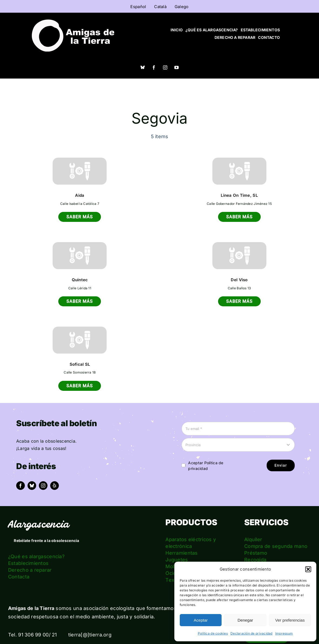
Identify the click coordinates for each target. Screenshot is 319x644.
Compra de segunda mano (276, 546)
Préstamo (256, 553)
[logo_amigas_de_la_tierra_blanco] (73, 22)
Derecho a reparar (30, 570)
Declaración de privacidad (252, 633)
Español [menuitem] (138, 7)
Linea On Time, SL (239, 195)
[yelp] (55, 486)
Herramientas (181, 553)
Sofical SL (80, 364)
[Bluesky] (142, 67)
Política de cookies (213, 633)
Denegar (245, 620)
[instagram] (165, 67)
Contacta (19, 577)
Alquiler (253, 539)
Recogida (255, 560)
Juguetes (177, 560)
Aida (80, 195)
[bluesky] (32, 486)
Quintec (80, 280)
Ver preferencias (290, 620)
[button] (308, 569)
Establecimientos (28, 563)
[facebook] (154, 67)
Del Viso (239, 280)
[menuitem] (138, 6)
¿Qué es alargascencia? (36, 556)
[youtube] (177, 67)
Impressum (284, 633)
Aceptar (201, 620)
